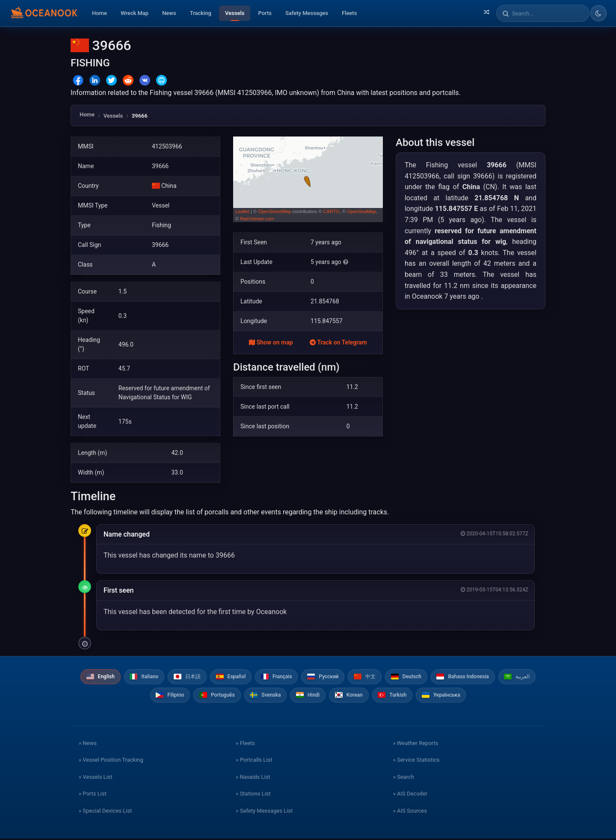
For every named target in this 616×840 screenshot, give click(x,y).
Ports (265, 13)
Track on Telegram (338, 342)
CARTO (332, 211)
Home (99, 13)
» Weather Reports (416, 744)
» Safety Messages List (264, 812)
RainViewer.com (257, 219)
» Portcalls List (254, 761)
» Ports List (93, 795)
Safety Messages (307, 13)
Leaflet (242, 211)
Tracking (201, 13)
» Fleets (245, 744)
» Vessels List (96, 778)
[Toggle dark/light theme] (598, 13)
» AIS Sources (410, 812)
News (169, 13)
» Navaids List (253, 778)
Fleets (349, 13)
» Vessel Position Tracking (111, 761)
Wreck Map (135, 13)
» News (88, 744)
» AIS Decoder (410, 795)
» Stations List (253, 795)
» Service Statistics (416, 761)
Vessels (235, 13)
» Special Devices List (105, 812)
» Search (404, 778)
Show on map (271, 342)
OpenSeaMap (361, 211)
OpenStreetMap (275, 211)
